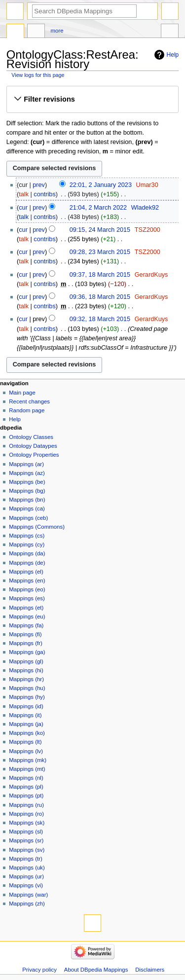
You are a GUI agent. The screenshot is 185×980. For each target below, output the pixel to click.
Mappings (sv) (27, 850)
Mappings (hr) (26, 679)
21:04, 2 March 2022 (98, 208)
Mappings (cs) (27, 536)
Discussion (36, 32)
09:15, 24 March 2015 (100, 230)
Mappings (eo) (27, 589)
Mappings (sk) (27, 823)
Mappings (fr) (25, 643)
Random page (27, 410)
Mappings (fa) (26, 625)
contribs (44, 194)
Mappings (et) (26, 608)
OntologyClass (15, 32)
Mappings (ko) (27, 733)
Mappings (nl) (26, 778)
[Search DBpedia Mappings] (84, 11)
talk (24, 194)
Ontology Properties (34, 455)
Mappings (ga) (27, 652)
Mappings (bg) (27, 491)
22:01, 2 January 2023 (101, 185)
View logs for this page (38, 75)
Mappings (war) (28, 895)
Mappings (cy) (27, 544)
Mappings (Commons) (37, 527)
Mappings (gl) (26, 661)
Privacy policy (39, 970)
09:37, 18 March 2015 (100, 275)
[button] (92, 99)
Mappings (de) (27, 563)
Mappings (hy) (27, 697)
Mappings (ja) (26, 724)
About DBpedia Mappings (96, 970)
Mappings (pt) (26, 796)
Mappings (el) (26, 572)
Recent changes (29, 401)
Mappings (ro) (26, 814)
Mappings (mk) (28, 760)
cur (23, 208)
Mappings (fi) (25, 634)
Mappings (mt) (27, 769)
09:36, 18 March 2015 (100, 297)
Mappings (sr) (26, 840)
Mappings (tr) (25, 859)
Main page (22, 393)
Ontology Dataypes (33, 446)
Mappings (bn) (27, 500)
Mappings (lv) (26, 751)
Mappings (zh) (27, 904)
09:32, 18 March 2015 (100, 319)
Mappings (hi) (26, 670)
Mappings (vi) (26, 885)
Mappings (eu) (27, 617)
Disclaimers (150, 970)
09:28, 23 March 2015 (100, 252)
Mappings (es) (27, 598)
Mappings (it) (25, 715)
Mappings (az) (27, 473)
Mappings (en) (27, 581)
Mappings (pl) (26, 787)
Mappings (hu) (27, 688)
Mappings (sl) (26, 832)
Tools (170, 32)
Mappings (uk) (27, 868)
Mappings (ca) (27, 508)
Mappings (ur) (26, 876)
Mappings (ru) (26, 805)
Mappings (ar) (26, 464)
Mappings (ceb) (28, 518)
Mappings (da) (27, 553)
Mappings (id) (26, 706)
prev (39, 185)
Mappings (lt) (25, 742)
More (57, 31)
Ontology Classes (31, 437)
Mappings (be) (27, 482)
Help (173, 55)
